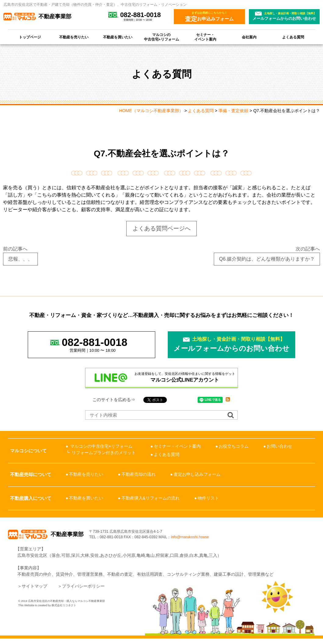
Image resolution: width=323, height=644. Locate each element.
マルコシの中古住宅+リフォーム (161, 37)
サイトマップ (34, 592)
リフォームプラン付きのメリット (104, 453)
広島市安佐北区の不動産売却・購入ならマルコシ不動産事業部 (66, 607)
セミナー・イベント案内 (205, 37)
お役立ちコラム (234, 447)
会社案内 (249, 37)
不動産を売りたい (74, 37)
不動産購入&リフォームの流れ (151, 498)
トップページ (30, 37)
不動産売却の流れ (138, 475)
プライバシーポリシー (83, 592)
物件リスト (208, 498)
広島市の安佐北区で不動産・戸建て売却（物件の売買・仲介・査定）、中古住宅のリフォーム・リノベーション (95, 5)
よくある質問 (293, 37)
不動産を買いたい (118, 37)
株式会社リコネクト (64, 611)
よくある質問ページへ (162, 228)
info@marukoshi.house (220, 540)
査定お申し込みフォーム (197, 475)
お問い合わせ (279, 447)
